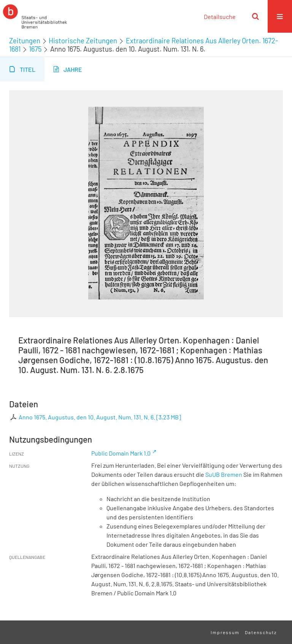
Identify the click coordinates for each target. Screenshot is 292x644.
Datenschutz (261, 632)
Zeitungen (25, 41)
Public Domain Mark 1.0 (121, 453)
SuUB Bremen (224, 474)
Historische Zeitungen (83, 41)
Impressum (225, 632)
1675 (35, 49)
